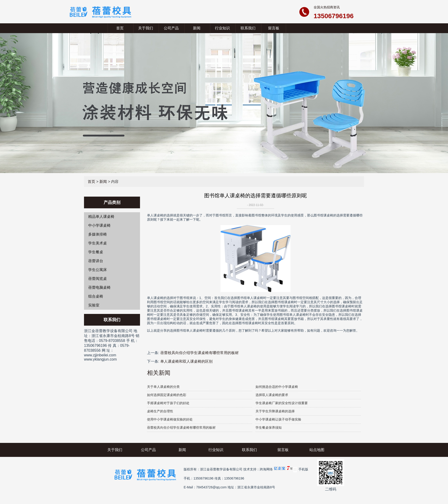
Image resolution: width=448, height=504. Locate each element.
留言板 (274, 28)
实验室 (94, 305)
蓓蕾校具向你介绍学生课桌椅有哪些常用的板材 (199, 353)
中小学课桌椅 (99, 225)
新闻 (197, 28)
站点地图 (317, 450)
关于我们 (146, 28)
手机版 (303, 469)
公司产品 (171, 28)
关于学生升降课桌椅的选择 (275, 411)
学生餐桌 (96, 252)
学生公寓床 (98, 270)
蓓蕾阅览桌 (98, 279)
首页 (120, 28)
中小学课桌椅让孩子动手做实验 (278, 419)
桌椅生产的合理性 (160, 411)
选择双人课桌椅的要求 (272, 395)
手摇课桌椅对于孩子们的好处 (168, 403)
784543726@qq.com (211, 487)
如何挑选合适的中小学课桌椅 (277, 387)
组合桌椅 (96, 296)
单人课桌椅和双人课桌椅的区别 (186, 361)
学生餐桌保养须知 (269, 428)
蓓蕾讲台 (96, 261)
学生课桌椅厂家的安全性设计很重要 (282, 403)
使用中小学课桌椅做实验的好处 (170, 419)
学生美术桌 (98, 243)
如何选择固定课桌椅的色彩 (167, 395)
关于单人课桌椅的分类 (163, 387)
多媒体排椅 (98, 234)
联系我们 (248, 28)
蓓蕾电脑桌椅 (99, 287)
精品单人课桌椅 (101, 217)
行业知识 (222, 28)
